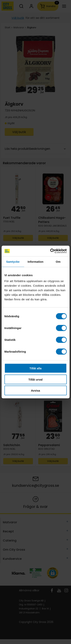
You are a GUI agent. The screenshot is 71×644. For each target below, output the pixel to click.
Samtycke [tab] (13, 261)
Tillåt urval (35, 379)
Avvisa (36, 391)
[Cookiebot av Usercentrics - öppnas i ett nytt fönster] (51, 251)
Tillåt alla (36, 368)
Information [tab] (36, 261)
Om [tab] (58, 261)
